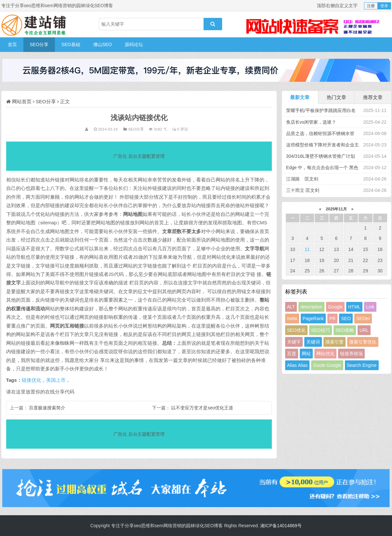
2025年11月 (336, 209)
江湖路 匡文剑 (302, 179)
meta (292, 318)
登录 (384, 6)
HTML (354, 307)
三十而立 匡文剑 (303, 190)
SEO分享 (39, 44)
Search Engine (362, 365)
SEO (346, 318)
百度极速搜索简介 (47, 408)
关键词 (313, 342)
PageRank (313, 318)
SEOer (363, 318)
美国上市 (56, 380)
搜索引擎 (335, 342)
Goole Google (327, 365)
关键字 (294, 342)
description (311, 307)
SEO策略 (345, 330)
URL (364, 330)
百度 (292, 354)
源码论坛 (134, 44)
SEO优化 (297, 330)
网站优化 (325, 354)
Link (370, 307)
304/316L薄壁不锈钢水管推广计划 (321, 156)
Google (335, 307)
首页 (12, 44)
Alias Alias (297, 365)
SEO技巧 (321, 330)
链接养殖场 (351, 354)
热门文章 (336, 97)
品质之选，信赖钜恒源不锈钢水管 (320, 133)
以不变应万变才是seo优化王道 (202, 408)
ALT (291, 307)
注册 (371, 6)
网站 (306, 354)
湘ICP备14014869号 (281, 526)
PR (332, 318)
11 (307, 249)
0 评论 (183, 129)
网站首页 (22, 101)
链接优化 (32, 380)
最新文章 (300, 97)
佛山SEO (103, 44)
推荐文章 (373, 97)
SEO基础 (71, 44)
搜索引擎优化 (363, 342)
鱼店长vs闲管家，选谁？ (311, 122)
